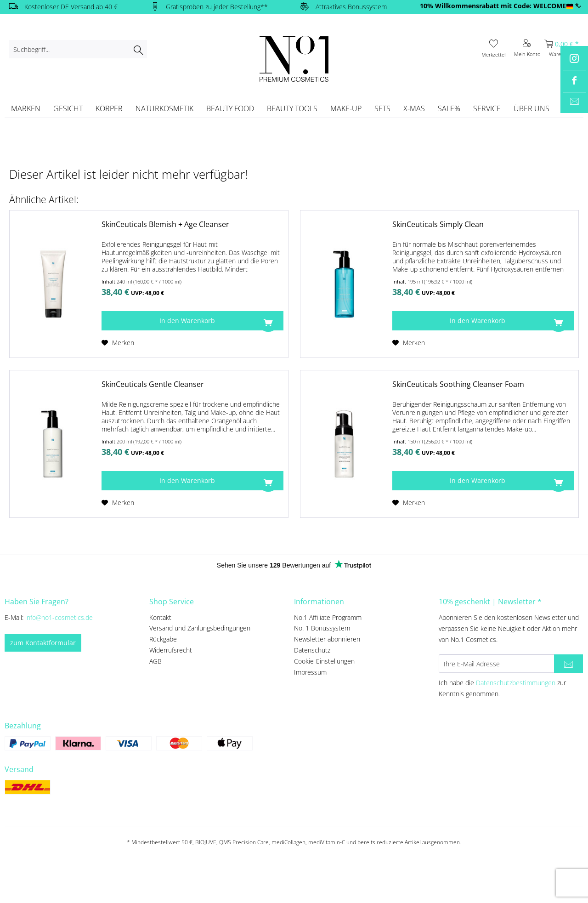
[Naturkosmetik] (164, 108)
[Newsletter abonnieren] (568, 664)
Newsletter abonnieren (327, 639)
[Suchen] (138, 49)
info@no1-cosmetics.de (59, 617)
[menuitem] (78, 49)
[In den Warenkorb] (192, 321)
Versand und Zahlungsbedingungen (200, 628)
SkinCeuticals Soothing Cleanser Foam (458, 384)
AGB (155, 661)
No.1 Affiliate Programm (328, 617)
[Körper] (109, 108)
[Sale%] (449, 108)
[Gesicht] (68, 108)
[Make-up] (346, 108)
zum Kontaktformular (43, 643)
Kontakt (160, 617)
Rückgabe (163, 639)
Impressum (310, 672)
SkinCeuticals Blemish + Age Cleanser (165, 224)
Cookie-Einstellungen (324, 661)
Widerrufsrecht (171, 650)
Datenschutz (312, 650)
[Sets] (382, 108)
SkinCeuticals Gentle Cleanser (153, 384)
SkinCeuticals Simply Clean (438, 224)
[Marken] (26, 108)
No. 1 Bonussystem (322, 628)
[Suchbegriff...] (78, 49)
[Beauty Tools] (292, 108)
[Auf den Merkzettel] (118, 343)
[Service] (487, 108)
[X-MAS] (414, 108)
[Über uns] (531, 108)
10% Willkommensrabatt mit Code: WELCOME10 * (499, 6)
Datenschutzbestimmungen (516, 683)
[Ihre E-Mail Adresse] (497, 664)
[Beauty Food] (230, 108)
